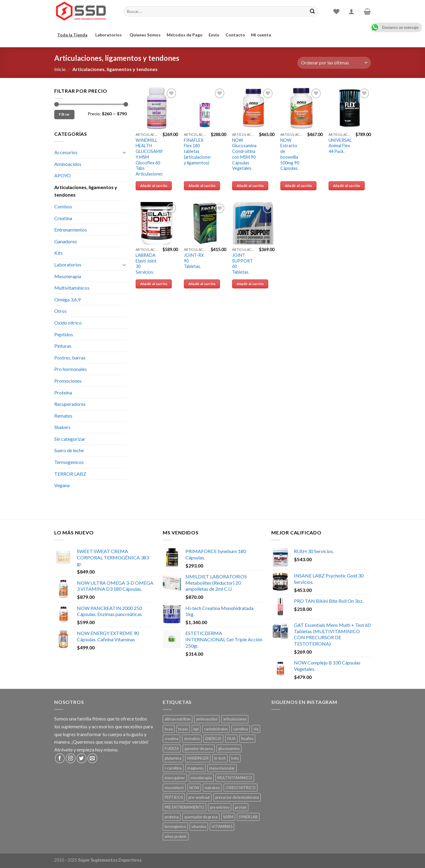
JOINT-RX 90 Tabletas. (194, 261)
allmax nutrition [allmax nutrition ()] (178, 719)
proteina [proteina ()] (172, 817)
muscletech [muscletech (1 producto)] (174, 788)
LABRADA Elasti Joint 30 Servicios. (146, 264)
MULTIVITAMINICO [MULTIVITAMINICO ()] (235, 778)
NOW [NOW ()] (194, 788)
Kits (58, 253)
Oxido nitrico (68, 323)
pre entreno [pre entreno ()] (220, 807)
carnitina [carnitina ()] (241, 729)
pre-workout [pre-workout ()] (199, 797)
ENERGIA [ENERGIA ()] (213, 739)
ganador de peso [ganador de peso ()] (199, 748)
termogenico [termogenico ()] (175, 826)
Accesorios (66, 152)
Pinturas (63, 346)
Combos (63, 206)
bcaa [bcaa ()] (169, 729)
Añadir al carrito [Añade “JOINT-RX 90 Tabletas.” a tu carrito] (202, 284)
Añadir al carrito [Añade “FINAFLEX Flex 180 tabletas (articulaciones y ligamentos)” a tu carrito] (202, 186)
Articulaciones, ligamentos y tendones (86, 191)
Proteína (63, 392)
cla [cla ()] (256, 729)
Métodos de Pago (185, 35)
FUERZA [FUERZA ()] (172, 748)
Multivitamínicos (72, 288)
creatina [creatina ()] (172, 739)
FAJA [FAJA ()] (231, 739)
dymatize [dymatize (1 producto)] (192, 739)
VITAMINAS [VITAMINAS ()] (222, 826)
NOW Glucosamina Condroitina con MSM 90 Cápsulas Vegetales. (244, 154)
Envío (214, 35)
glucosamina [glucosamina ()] (229, 748)
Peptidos (64, 334)
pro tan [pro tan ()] (241, 807)
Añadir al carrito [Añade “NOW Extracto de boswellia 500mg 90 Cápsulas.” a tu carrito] (299, 186)
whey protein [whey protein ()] (176, 836)
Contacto (235, 35)
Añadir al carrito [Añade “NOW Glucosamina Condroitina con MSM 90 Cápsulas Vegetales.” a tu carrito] (250, 186)
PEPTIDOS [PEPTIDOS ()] (174, 797)
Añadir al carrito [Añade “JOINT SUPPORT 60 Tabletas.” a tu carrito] (250, 284)
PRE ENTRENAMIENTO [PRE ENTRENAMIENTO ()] (184, 807)
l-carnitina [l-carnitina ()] (173, 768)
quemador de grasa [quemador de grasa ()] (201, 817)
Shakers (62, 427)
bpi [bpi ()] (196, 729)
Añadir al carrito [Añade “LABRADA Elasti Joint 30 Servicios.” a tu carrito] (154, 284)
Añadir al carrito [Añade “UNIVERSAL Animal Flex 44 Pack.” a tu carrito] (347, 186)
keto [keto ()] (235, 758)
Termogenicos (69, 462)
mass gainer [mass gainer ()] (175, 778)
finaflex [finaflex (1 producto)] (247, 739)
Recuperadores (70, 404)
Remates (63, 416)
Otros (60, 311)
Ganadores (66, 241)
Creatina (63, 218)
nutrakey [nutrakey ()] (212, 788)
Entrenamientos (71, 230)
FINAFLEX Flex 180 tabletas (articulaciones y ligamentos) (198, 151)
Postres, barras (70, 358)
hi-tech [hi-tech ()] (220, 758)
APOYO (63, 175)
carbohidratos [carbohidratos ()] (216, 729)
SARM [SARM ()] (228, 817)
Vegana (62, 485)
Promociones (68, 381)
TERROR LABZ (70, 474)
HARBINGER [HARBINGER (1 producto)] (198, 758)
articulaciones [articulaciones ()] (235, 719)
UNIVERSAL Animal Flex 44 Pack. (340, 146)
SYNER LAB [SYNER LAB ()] (248, 817)
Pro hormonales (71, 369)
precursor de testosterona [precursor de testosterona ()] (237, 797)
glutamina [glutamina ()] (173, 758)
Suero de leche (69, 450)
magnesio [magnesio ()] (195, 768)
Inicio (60, 69)
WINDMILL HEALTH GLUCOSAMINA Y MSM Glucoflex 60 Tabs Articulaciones (151, 157)
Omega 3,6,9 (67, 299)
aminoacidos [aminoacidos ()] (207, 719)
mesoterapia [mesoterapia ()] (201, 778)
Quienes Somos (145, 35)
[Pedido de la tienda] (334, 63)
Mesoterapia (68, 276)
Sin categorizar (70, 439)
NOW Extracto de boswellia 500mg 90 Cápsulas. (290, 154)
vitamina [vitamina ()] (199, 826)
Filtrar (64, 114)
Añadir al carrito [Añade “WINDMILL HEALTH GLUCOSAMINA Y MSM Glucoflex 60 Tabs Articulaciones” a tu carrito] (154, 186)
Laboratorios (109, 35)
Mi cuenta (261, 35)
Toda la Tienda (73, 35)
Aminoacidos (68, 164)
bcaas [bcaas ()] (183, 729)
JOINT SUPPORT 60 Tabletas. (242, 264)
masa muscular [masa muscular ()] (222, 768)
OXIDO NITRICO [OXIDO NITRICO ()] (241, 788)
